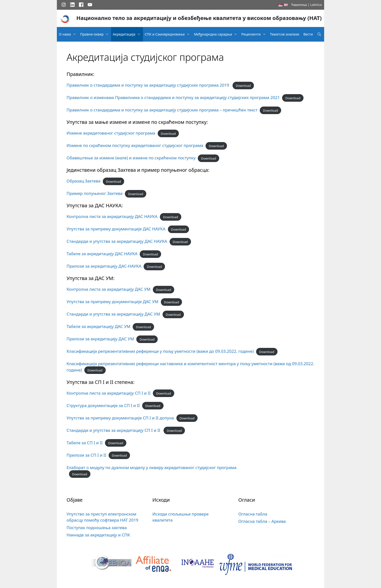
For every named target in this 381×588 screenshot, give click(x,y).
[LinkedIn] (72, 5)
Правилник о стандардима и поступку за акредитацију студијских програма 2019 (148, 85)
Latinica (316, 5)
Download (243, 85)
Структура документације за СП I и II (103, 405)
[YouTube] (90, 5)
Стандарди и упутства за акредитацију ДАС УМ (113, 314)
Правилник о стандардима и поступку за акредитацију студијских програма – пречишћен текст (162, 110)
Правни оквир (96, 34)
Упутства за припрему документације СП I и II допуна (120, 418)
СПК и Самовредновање (168, 34)
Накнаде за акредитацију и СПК (98, 535)
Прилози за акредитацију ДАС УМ (100, 339)
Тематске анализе (285, 34)
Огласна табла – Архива (262, 521)
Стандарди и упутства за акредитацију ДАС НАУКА (117, 241)
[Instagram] (64, 5)
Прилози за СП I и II (86, 455)
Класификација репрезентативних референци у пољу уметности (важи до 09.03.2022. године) (160, 351)
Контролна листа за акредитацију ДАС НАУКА (112, 216)
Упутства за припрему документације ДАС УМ (113, 302)
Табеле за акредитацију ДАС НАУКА (102, 254)
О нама (69, 34)
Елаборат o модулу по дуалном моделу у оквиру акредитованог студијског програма (152, 467)
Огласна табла (253, 514)
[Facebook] (81, 5)
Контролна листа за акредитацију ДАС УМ (108, 289)
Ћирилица (299, 5)
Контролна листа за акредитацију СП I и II (108, 393)
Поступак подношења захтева (97, 528)
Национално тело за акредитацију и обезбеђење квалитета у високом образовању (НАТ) (199, 18)
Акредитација (128, 34)
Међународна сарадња (217, 34)
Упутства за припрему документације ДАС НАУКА (116, 229)
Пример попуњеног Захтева (95, 193)
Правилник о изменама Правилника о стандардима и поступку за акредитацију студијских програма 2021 (173, 97)
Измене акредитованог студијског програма (111, 133)
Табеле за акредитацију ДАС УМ (99, 326)
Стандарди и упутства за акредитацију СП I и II (114, 430)
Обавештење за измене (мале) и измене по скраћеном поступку (131, 158)
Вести (308, 34)
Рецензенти (255, 34)
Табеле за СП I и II (85, 443)
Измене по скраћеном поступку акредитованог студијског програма (135, 145)
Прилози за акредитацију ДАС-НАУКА (104, 266)
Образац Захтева (83, 181)
